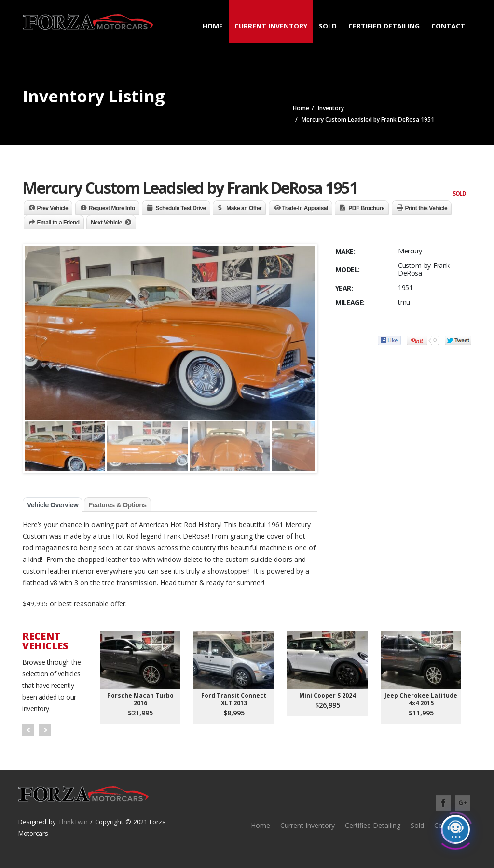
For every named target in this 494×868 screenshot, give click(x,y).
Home (213, 26)
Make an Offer (244, 208)
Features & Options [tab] (117, 505)
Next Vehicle (106, 223)
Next (45, 730)
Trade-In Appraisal (305, 208)
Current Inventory (271, 26)
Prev (28, 730)
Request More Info (112, 208)
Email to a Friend (58, 223)
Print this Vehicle (426, 208)
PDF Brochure (366, 208)
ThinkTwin (73, 822)
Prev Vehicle (53, 208)
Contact (448, 26)
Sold (328, 26)
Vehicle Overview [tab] (53, 505)
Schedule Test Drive (180, 208)
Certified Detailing (384, 26)
